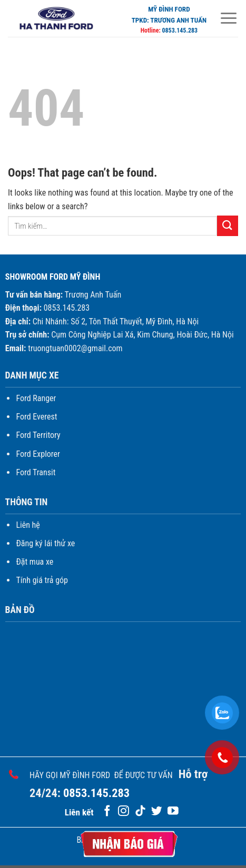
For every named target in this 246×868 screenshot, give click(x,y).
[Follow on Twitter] (157, 811)
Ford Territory (38, 435)
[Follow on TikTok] (140, 811)
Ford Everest (36, 417)
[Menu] (229, 18)
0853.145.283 (180, 30)
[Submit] (228, 226)
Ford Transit (36, 472)
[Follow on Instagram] (124, 811)
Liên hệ (28, 525)
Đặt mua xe (35, 562)
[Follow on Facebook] (107, 811)
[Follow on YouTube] (173, 811)
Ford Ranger (36, 398)
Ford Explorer (38, 454)
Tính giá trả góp (42, 580)
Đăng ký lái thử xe (45, 543)
